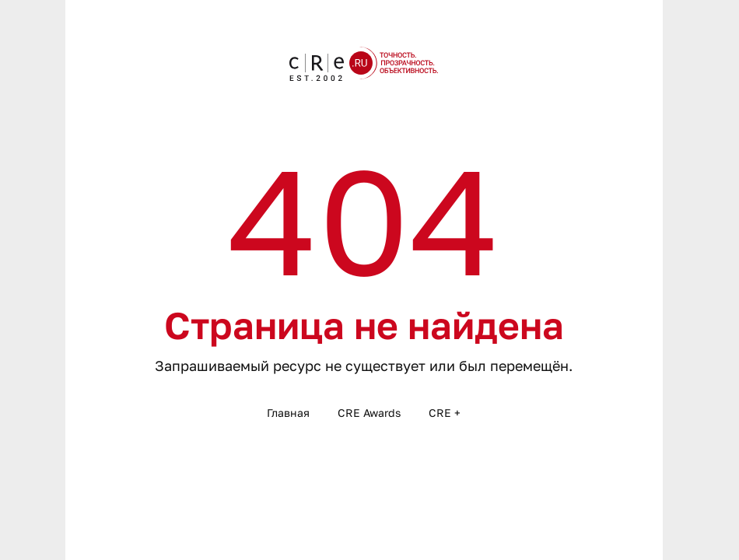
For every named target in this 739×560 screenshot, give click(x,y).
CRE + (445, 413)
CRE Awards (369, 413)
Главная (288, 413)
